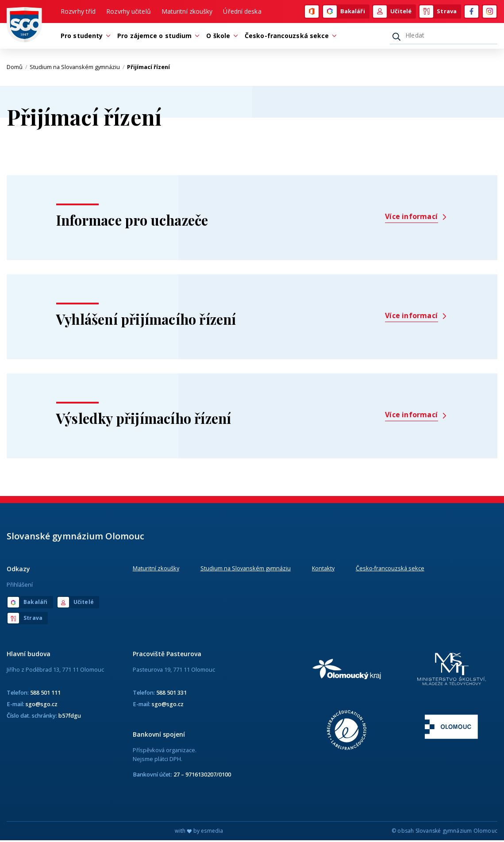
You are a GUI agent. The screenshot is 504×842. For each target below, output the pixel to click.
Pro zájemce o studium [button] (157, 37)
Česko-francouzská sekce (390, 570)
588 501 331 (171, 694)
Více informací (416, 218)
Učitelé (392, 12)
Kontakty (323, 570)
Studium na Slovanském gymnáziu (77, 69)
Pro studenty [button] (84, 37)
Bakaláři (344, 12)
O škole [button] (220, 37)
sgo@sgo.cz (42, 706)
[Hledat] (444, 37)
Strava (438, 12)
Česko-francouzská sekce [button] (289, 37)
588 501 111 (45, 694)
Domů (17, 69)
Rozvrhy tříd (78, 12)
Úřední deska (242, 12)
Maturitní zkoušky (187, 12)
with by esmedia (199, 832)
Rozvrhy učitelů (129, 12)
